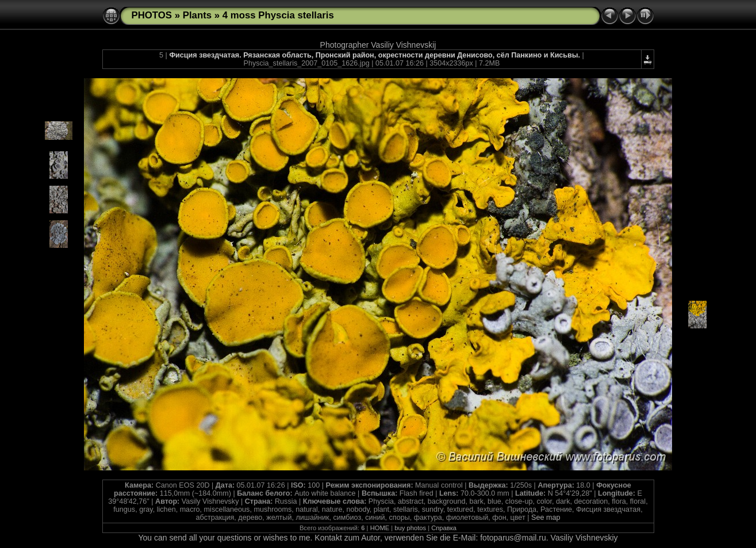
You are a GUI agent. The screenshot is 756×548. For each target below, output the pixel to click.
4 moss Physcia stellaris (278, 15)
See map (546, 518)
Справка (444, 528)
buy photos (410, 528)
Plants (197, 15)
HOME (380, 528)
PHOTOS (152, 15)
